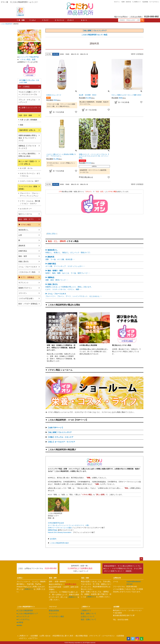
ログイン (117, 2)
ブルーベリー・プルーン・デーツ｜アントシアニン (30, 195)
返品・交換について (89, 619)
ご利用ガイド (137, 2)
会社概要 (116, 607)
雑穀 (22, 125)
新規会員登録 (54, 611)
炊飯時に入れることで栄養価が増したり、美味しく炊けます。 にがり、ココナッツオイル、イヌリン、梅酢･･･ (69, 287)
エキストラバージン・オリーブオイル (30, 175)
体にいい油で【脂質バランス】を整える (28, 163)
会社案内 (53, 539)
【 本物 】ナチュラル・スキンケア (60, 437)
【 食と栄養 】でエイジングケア (59, 432)
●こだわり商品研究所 (25, 611)
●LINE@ (20, 622)
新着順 (62, 54)
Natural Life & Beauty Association (60, 532)
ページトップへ (141, 559)
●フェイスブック (23, 616)
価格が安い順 (75, 54)
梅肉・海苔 (23, 256)
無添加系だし (24, 230)
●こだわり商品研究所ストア (27, 614)
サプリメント (24, 283)
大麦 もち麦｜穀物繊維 (29, 120)
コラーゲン (23, 293)
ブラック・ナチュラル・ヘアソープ (28, 101)
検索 (142, 20)
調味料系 (22, 246)
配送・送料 (53, 578)
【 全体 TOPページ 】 (55, 428)
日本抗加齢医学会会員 (56, 523)
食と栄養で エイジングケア (28, 109)
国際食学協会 (53, 530)
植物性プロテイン (25, 288)
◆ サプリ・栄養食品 (26, 277)
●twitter (19, 625)
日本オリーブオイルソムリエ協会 (60, 528)
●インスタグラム (23, 619)
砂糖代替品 (23, 251)
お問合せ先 (117, 578)
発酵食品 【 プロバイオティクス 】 (27, 147)
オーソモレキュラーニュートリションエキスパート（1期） (69, 525)
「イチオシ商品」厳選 (27, 60)
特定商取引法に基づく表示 (63, 636)
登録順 (67, 54)
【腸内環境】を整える (27, 130)
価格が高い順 (84, 54)
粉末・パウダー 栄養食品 (28, 304)
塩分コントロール (25, 214)
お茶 (20, 235)
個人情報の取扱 (82, 636)
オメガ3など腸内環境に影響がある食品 (27, 155)
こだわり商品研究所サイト (26, 607)
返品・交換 (85, 578)
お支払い (20, 578)
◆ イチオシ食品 (25, 225)
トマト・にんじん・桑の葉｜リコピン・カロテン (30, 202)
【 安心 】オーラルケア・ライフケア (61, 442)
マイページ (53, 607)
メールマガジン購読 (56, 616)
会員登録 (146, 2)
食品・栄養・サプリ (26, 219)
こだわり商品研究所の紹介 (59, 543)
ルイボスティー (26, 209)
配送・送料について (89, 614)
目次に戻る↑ (52, 234)
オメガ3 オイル (26, 168)
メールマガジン (155, 2)
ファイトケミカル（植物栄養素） (28, 188)
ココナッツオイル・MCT (29, 181)
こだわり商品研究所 (6, 24)
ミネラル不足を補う (26, 298)
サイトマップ (95, 636)
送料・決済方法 (127, 2)
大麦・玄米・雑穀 (25, 115)
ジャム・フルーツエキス (28, 267)
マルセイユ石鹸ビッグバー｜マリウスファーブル (28, 93)
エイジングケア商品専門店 (29, 57)
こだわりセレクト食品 (27, 272)
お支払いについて (88, 616)
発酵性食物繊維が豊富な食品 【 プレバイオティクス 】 (28, 138)
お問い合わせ (45, 636)
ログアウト (34, 638)
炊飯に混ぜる (24, 261)
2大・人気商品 (24, 87)
